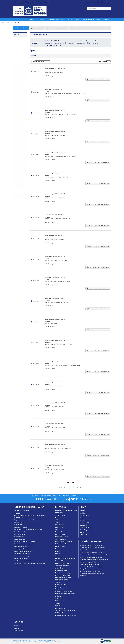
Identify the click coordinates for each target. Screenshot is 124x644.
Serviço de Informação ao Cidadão (91, 20)
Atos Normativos (18, 237)
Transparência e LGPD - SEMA (56, 20)
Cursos (16, 626)
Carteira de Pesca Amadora (64, 575)
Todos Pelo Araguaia (19, 55)
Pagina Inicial (17, 40)
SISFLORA (16, 320)
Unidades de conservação (20, 283)
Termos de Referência (44, 28)
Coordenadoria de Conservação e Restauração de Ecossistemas (19, 84)
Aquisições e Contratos (20, 74)
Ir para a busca (36, 2)
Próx (77, 487)
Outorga (16, 296)
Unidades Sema (72, 28)
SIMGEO (16, 326)
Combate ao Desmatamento (18, 178)
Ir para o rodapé (45, 2)
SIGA (15, 224)
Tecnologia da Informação (18, 153)
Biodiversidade (18, 97)
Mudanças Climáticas (19, 173)
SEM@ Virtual (17, 221)
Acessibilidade (90, 2)
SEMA (15, 43)
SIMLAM (16, 329)
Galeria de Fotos (85, 523)
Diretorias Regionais (19, 148)
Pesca (15, 251)
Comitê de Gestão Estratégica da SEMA (92, 552)
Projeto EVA (17, 59)
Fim (81, 487)
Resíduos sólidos (18, 134)
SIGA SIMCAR (17, 218)
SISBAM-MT (17, 340)
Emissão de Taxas (18, 299)
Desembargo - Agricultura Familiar (66, 615)
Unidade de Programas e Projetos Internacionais (20, 184)
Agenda (33, 28)
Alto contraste (99, 2)
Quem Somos (84, 525)
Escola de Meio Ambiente (20, 271)
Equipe (82, 518)
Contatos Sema (107, 20)
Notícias (82, 513)
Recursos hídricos (34, 23)
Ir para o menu (27, 2)
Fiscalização (17, 101)
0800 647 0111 (48, 499)
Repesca (16, 254)
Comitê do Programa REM (88, 562)
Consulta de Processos (19, 233)
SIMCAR (16, 215)
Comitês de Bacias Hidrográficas (20, 125)
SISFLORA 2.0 (17, 323)
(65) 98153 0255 (77, 499)
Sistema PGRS (17, 268)
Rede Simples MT (18, 244)
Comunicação (84, 530)
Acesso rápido (21, 28)
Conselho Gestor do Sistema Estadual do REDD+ (95, 555)
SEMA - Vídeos (84, 535)
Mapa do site (108, 2)
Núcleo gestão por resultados (19, 144)
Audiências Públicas (18, 280)
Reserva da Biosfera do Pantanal (90, 571)
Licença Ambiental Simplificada (65, 594)
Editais (15, 209)
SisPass (15, 257)
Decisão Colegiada (18, 189)
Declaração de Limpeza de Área (65, 558)
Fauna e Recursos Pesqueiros (18, 169)
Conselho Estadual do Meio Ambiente (92, 545)
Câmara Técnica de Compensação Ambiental (94, 560)
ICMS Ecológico (17, 332)
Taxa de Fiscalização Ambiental (65, 611)
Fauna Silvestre (17, 248)
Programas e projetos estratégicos (19, 138)
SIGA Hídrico (17, 277)
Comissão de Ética (86, 528)
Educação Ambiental (19, 105)
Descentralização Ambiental (18, 158)
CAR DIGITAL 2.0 (18, 206)
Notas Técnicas (17, 230)
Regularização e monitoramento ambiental (18, 92)
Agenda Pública (19, 631)
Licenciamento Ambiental (18, 116)
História (82, 511)
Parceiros (16, 49)
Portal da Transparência (20, 227)
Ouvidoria (42, 20)
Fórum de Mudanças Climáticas (90, 564)
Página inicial (5, 23)
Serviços (55, 28)
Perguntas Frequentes (30, 20)
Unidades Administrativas (19, 23)
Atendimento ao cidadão (18, 163)
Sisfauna (16, 260)
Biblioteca (16, 317)
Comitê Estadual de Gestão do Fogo (91, 557)
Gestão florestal (18, 130)
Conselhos (62, 28)
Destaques (83, 520)
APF (15, 212)
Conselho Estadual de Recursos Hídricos (92, 548)
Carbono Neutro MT (19, 52)
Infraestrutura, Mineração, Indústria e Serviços (20, 110)
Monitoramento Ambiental (64, 542)
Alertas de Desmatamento (63, 591)
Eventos (17, 628)
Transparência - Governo (73, 20)
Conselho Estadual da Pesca (89, 550)
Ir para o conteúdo (18, 2)
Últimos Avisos (84, 516)
